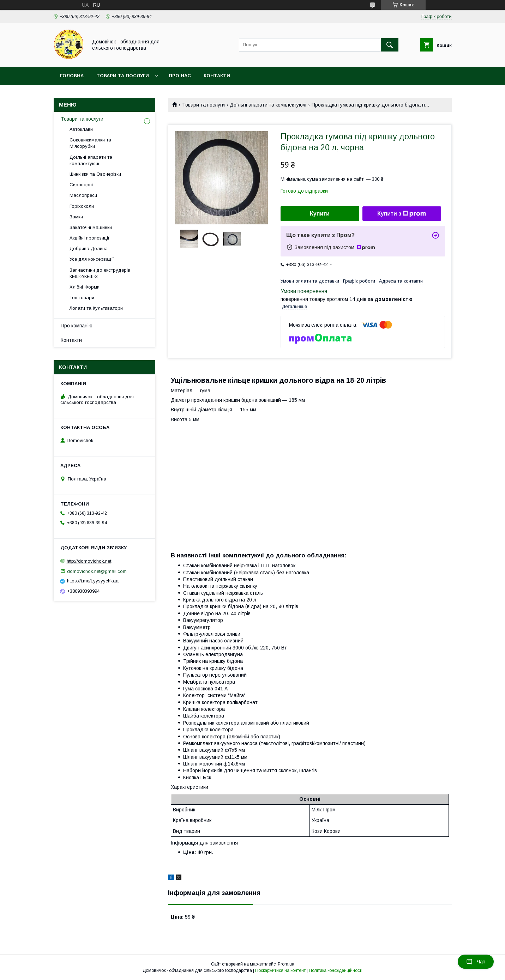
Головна (72, 76)
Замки (76, 217)
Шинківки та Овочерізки (95, 174)
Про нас (180, 76)
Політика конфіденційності (336, 970)
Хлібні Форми (85, 287)
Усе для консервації (92, 259)
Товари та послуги (123, 76)
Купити (320, 214)
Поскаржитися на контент (280, 970)
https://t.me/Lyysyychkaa (93, 581)
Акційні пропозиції (89, 238)
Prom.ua (286, 964)
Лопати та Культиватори (96, 308)
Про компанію (77, 326)
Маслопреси (83, 195)
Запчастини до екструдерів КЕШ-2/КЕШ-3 (100, 273)
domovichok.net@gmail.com (97, 571)
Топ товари (82, 298)
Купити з (402, 214)
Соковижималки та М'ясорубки (90, 143)
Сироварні (81, 185)
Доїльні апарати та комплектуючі (268, 105)
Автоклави (81, 129)
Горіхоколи (82, 206)
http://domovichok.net (89, 561)
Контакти (217, 76)
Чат (476, 962)
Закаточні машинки (91, 227)
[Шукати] (390, 45)
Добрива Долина (89, 249)
